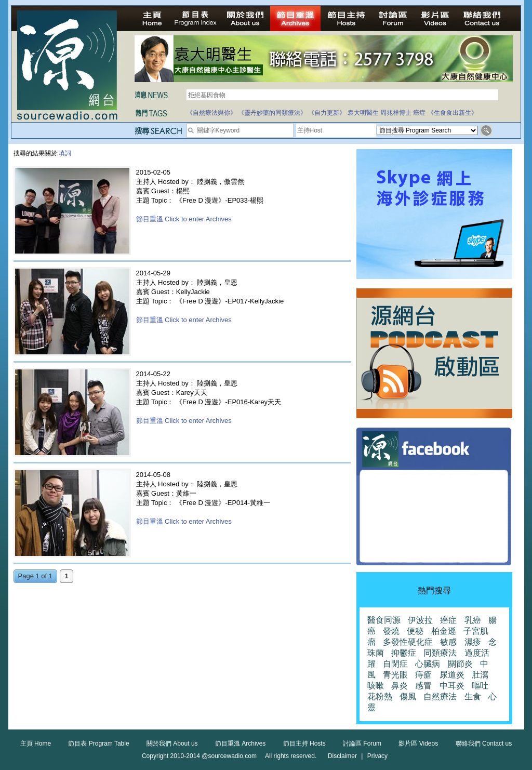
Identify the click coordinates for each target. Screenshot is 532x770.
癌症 (419, 113)
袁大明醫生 (363, 113)
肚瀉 (480, 675)
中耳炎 (452, 686)
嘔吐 (480, 686)
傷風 (408, 696)
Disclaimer (342, 756)
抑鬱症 (404, 653)
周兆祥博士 (396, 113)
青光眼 (395, 675)
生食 (473, 696)
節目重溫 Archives (240, 744)
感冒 (423, 686)
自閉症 (395, 664)
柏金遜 (444, 631)
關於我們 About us (172, 744)
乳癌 (473, 620)
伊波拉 (420, 620)
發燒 (391, 631)
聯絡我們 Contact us (484, 744)
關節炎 (460, 664)
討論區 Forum (362, 744)
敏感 (448, 642)
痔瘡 (423, 675)
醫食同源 (384, 620)
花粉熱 (380, 696)
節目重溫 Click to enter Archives (184, 219)
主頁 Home (36, 744)
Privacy (377, 756)
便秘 (415, 631)
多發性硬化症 (408, 642)
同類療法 (440, 653)
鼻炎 (400, 686)
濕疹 (473, 642)
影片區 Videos (418, 744)
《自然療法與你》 (211, 113)
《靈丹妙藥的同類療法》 (272, 113)
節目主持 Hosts (304, 744)
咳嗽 (376, 686)
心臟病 (428, 664)
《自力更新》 (327, 113)
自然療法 (440, 696)
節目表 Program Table (98, 744)
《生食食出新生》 (453, 113)
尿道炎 (452, 675)
